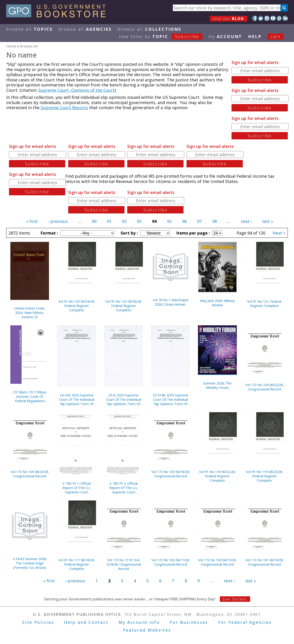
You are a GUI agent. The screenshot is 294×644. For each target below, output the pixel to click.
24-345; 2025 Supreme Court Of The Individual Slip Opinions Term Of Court (77, 399)
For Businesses (189, 622)
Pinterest (279, 18)
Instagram (267, 18)
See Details (235, 599)
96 (184, 221)
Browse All (29, 29)
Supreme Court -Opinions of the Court (76, 90)
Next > (279, 233)
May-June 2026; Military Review (217, 303)
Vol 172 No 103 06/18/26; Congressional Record (170, 474)
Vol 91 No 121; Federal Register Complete (264, 304)
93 (139, 221)
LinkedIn (285, 18)
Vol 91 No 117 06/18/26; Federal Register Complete (76, 564)
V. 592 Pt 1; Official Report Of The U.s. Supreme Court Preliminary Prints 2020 (76, 488)
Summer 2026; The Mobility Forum (217, 385)
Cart (276, 36)
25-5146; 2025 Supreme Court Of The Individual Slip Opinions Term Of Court (171, 399)
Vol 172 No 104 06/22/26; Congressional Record (264, 387)
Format (49, 233)
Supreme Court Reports (64, 108)
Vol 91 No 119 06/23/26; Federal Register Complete (264, 476)
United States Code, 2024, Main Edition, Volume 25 (30, 313)
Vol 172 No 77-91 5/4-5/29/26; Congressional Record (124, 564)
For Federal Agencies (245, 622)
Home (11, 46)
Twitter (261, 18)
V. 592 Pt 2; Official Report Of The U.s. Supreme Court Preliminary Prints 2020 (124, 488)
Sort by (129, 233)
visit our (229, 19)
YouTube (273, 18)
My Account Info (139, 622)
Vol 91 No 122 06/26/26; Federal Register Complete (124, 306)
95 (169, 221)
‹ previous (58, 221)
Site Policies (38, 622)
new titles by (164, 36)
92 (124, 221)
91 (109, 221)
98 (215, 221)
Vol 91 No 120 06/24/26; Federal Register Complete (76, 306)
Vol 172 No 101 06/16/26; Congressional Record (264, 562)
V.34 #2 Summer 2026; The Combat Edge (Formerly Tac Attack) (30, 563)
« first (32, 221)
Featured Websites (147, 630)
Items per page (192, 233)
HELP (255, 36)
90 (94, 221)
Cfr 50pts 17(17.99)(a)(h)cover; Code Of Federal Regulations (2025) (30, 397)
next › (246, 221)
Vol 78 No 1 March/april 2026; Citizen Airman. (171, 302)
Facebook (255, 18)
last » (268, 221)
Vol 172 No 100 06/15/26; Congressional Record (217, 562)
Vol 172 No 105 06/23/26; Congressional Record (30, 474)
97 (199, 221)
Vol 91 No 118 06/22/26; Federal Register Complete (217, 476)
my (225, 36)
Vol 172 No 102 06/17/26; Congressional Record (170, 562)
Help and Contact (86, 622)
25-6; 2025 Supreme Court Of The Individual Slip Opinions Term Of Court (123, 399)
